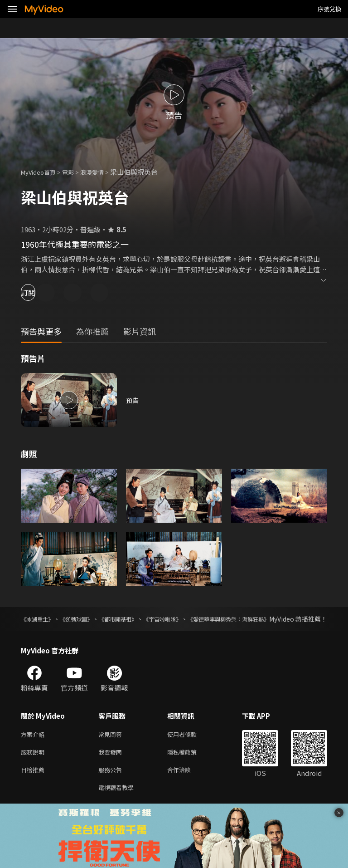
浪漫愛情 (102, 172)
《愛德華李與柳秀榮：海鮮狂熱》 (280, 619)
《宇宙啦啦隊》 (198, 619)
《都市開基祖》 (142, 619)
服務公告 (112, 782)
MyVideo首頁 (41, 172)
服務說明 (34, 763)
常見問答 (112, 744)
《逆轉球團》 (90, 619)
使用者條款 (190, 744)
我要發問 (112, 763)
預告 (133, 400)
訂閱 (39, 292)
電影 (75, 172)
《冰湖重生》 (40, 619)
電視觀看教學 (119, 802)
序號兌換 (329, 9)
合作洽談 (186, 782)
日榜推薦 (34, 782)
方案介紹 (34, 744)
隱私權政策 (190, 763)
